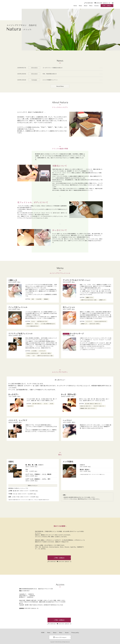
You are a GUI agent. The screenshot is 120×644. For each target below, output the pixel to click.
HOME (43, 633)
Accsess (96, 6)
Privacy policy (75, 633)
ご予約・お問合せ (107, 6)
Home (75, 6)
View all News (60, 86)
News (80, 6)
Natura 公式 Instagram (61, 637)
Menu (91, 6)
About (86, 6)
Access (67, 633)
